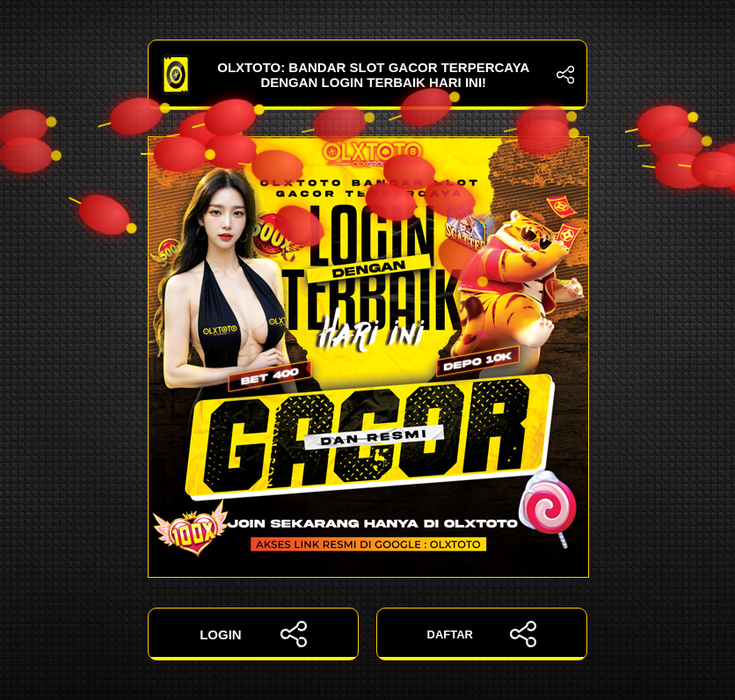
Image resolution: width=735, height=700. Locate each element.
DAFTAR (482, 634)
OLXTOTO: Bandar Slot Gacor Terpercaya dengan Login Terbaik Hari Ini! (367, 75)
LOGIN (253, 634)
